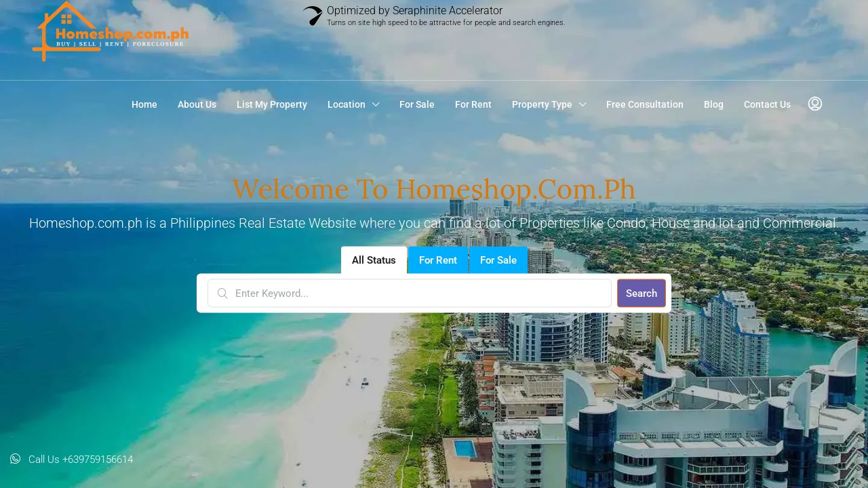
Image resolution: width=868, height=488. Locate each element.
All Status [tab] (374, 260)
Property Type (542, 104)
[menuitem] (815, 104)
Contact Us (767, 104)
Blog (714, 104)
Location (347, 104)
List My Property (272, 104)
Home (144, 104)
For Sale (417, 104)
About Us (197, 104)
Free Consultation (645, 104)
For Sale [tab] (498, 260)
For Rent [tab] (438, 260)
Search (642, 293)
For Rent (473, 104)
